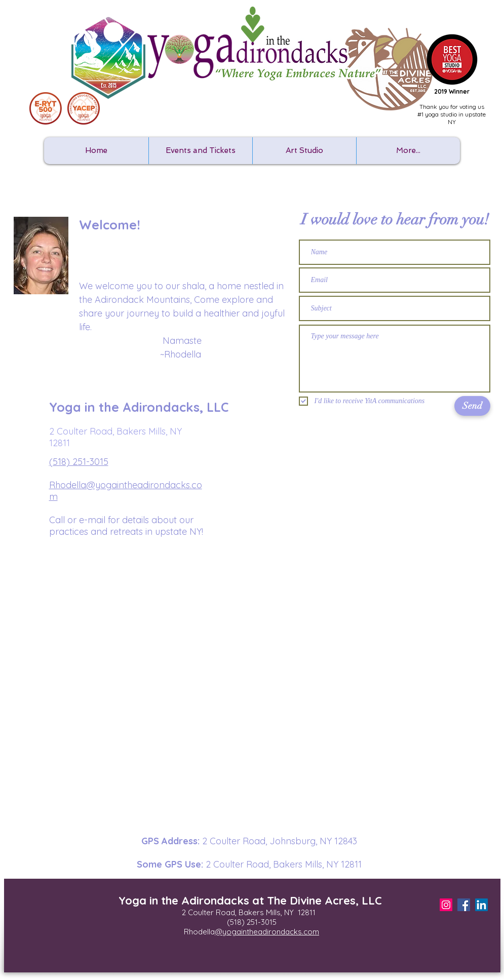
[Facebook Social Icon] (464, 905)
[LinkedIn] (481, 905)
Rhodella (199, 932)
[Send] (472, 406)
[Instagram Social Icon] (446, 905)
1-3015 (266, 922)
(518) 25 (241, 922)
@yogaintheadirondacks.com (267, 932)
